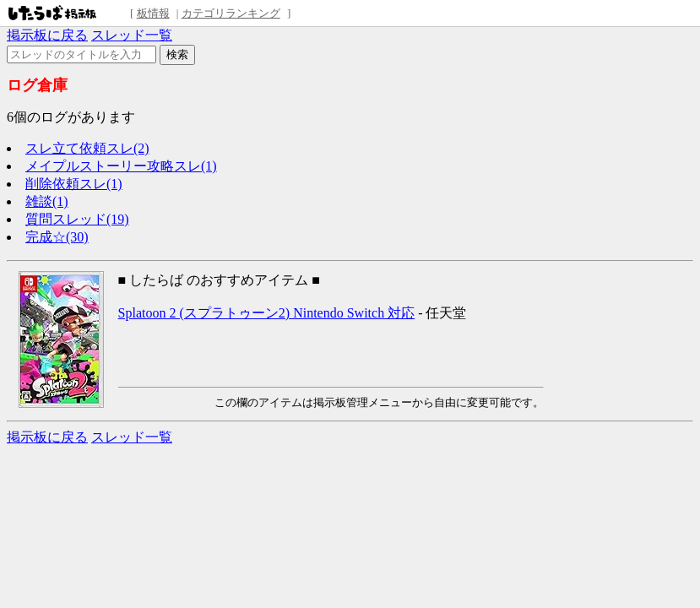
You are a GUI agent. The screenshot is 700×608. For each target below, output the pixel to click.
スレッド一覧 (132, 35)
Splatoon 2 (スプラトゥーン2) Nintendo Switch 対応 (267, 313)
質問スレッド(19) (77, 219)
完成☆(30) (57, 237)
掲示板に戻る (47, 35)
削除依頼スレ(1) (74, 184)
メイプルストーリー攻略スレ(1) (121, 166)
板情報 (153, 13)
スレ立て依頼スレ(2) (87, 148)
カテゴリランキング (231, 13)
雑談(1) (47, 201)
